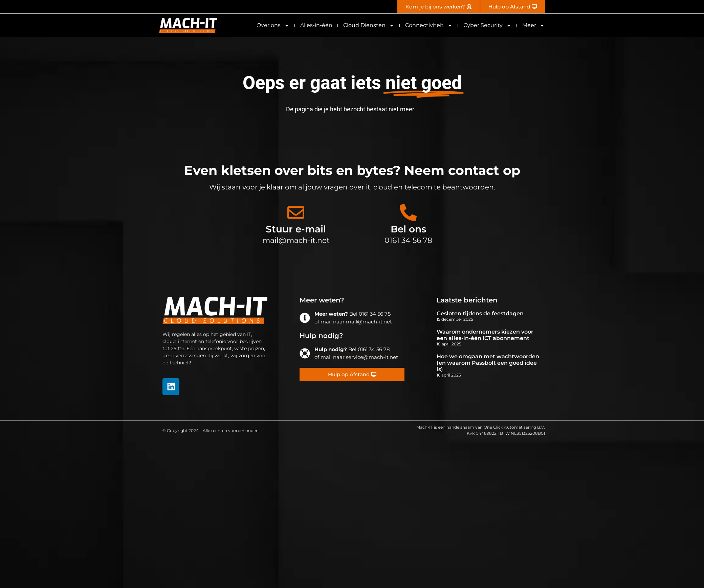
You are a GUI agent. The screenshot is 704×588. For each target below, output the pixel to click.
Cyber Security (487, 25)
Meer (534, 25)
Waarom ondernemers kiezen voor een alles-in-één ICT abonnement (485, 335)
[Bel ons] (408, 212)
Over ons (273, 25)
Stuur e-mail (296, 229)
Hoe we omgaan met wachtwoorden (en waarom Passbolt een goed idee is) (488, 363)
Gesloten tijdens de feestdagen (480, 313)
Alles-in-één (316, 25)
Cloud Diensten (369, 25)
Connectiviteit (429, 25)
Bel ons (408, 229)
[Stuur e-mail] (296, 212)
